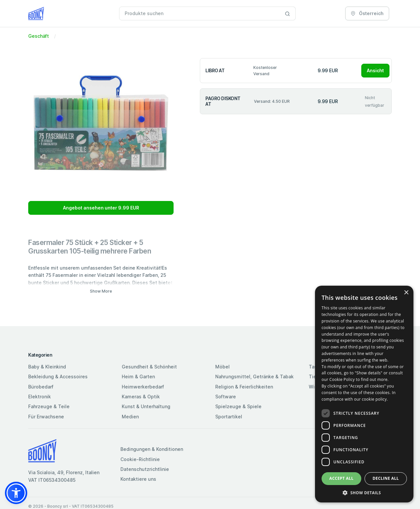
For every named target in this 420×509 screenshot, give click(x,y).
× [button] (406, 293)
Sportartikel (229, 417)
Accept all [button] (342, 478)
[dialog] (364, 394)
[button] (16, 493)
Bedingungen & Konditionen (152, 449)
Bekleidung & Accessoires (58, 376)
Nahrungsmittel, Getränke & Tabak (254, 376)
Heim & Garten (138, 376)
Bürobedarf (41, 387)
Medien (130, 417)
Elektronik (40, 397)
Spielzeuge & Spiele (238, 406)
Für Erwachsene (46, 417)
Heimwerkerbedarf (143, 387)
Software (226, 397)
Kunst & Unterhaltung (146, 406)
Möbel (222, 367)
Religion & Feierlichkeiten (244, 387)
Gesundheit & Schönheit (149, 367)
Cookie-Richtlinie (140, 459)
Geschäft (39, 36)
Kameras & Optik (141, 397)
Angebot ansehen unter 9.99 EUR (101, 208)
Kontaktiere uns (138, 479)
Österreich (367, 13)
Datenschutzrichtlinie (145, 469)
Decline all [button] (386, 478)
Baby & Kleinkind (47, 367)
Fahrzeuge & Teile (49, 406)
